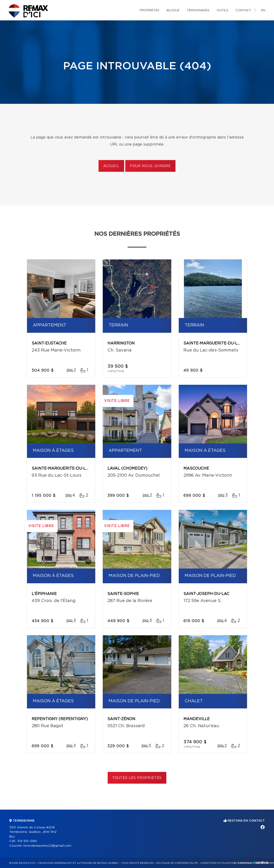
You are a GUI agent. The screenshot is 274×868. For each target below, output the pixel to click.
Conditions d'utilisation (218, 863)
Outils (223, 10)
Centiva (261, 862)
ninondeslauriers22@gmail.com (47, 846)
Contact (243, 10)
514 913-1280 (27, 841)
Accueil (111, 166)
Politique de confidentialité (177, 863)
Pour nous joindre (150, 166)
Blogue (173, 10)
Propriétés (150, 10)
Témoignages (198, 10)
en (263, 10)
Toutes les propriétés (137, 778)
